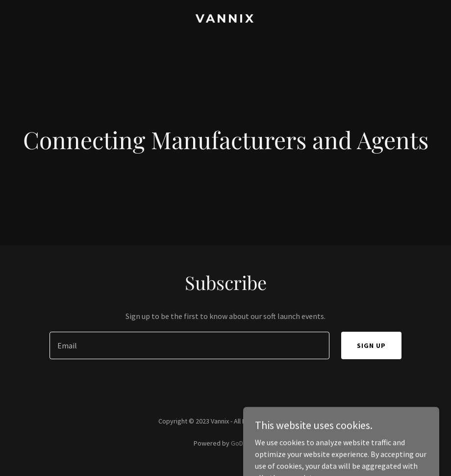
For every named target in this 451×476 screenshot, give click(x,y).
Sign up (371, 345)
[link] (225, 20)
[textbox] (190, 345)
